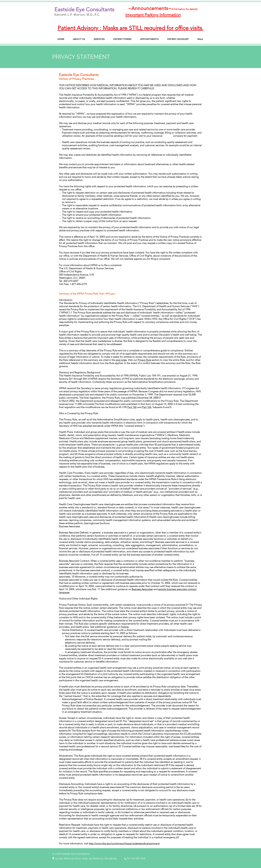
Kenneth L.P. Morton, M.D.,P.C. (77, 15)
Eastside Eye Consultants (84, 9)
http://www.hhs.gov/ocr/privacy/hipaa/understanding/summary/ (124, 843)
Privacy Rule (144, 360)
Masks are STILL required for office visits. (153, 28)
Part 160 (132, 407)
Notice (125, 627)
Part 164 (147, 407)
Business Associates (142, 589)
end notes (121, 360)
